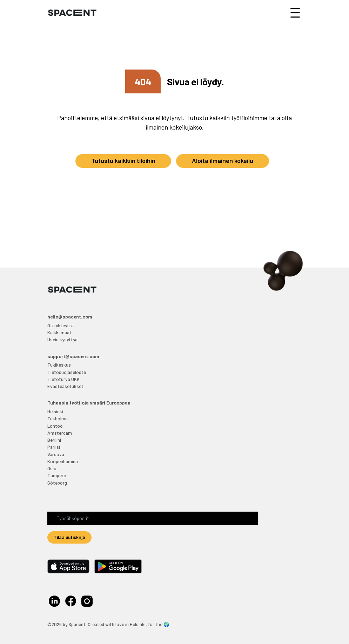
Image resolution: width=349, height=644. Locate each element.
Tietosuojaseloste (67, 372)
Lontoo (55, 426)
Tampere (57, 475)
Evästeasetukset (65, 386)
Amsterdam (60, 433)
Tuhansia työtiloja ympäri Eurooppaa (89, 403)
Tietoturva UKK (63, 379)
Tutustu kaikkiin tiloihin (123, 160)
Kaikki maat (59, 332)
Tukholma (58, 418)
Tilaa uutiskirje (69, 537)
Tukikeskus (59, 365)
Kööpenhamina (63, 461)
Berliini (54, 440)
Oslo (52, 468)
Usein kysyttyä (62, 339)
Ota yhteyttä (61, 325)
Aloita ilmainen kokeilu (223, 160)
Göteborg (57, 483)
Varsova (56, 454)
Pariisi (54, 447)
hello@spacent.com (70, 317)
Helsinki (55, 411)
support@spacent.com (73, 356)
